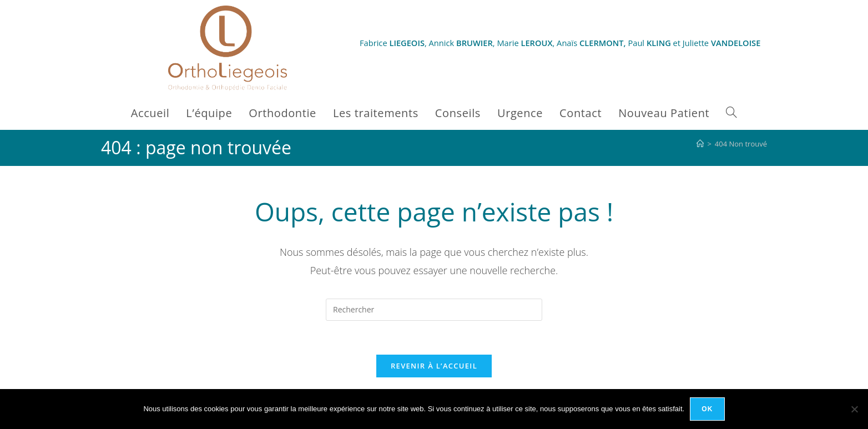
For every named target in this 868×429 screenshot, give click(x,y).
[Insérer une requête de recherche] (434, 310)
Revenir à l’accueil (434, 366)
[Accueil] (700, 144)
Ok (707, 409)
